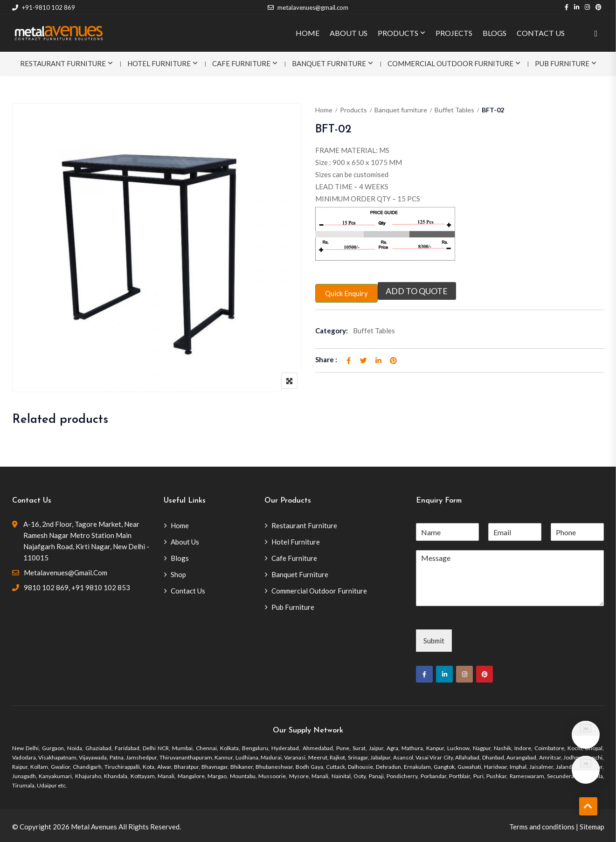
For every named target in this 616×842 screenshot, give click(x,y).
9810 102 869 (46, 587)
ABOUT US (349, 33)
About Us (185, 542)
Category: (332, 331)
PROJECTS (454, 33)
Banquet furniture (401, 110)
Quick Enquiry (346, 293)
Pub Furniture (562, 63)
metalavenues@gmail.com (308, 7)
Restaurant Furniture (63, 63)
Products (353, 110)
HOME (308, 33)
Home (324, 110)
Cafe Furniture (241, 63)
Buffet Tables (454, 110)
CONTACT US (541, 33)
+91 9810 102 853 (101, 587)
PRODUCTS (398, 33)
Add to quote (417, 291)
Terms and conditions (542, 827)
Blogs (180, 558)
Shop (178, 574)
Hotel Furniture (159, 63)
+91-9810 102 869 (44, 7)
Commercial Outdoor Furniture (450, 63)
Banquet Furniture (329, 63)
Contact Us (188, 591)
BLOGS (495, 33)
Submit (434, 641)
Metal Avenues (94, 827)
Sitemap (592, 827)
